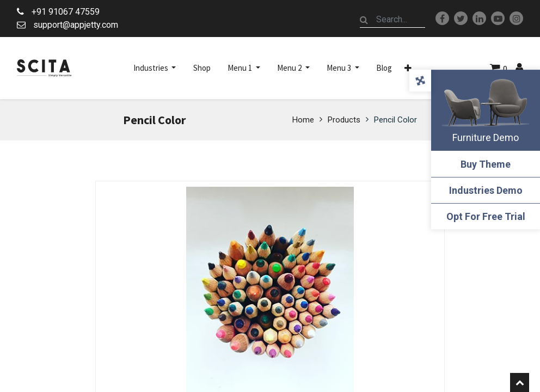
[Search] (364, 20)
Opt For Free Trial (486, 216)
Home (303, 120)
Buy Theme (486, 164)
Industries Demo (486, 190)
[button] (408, 68)
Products (344, 120)
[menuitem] (202, 68)
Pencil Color (395, 120)
